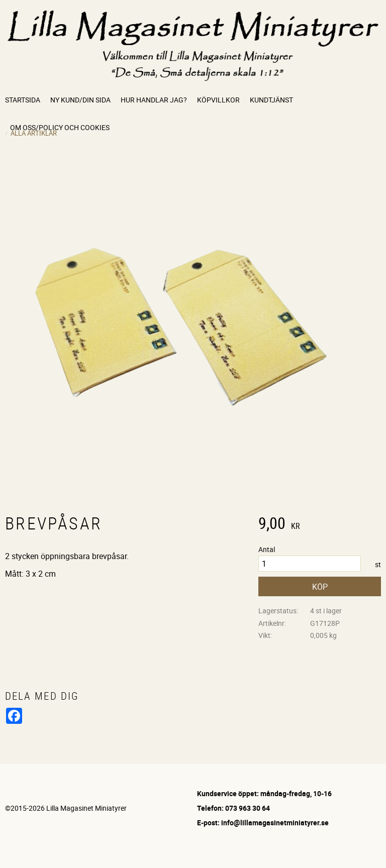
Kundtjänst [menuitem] (271, 100)
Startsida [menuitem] (23, 100)
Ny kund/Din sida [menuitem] (80, 100)
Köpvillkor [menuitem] (218, 100)
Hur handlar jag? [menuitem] (154, 100)
